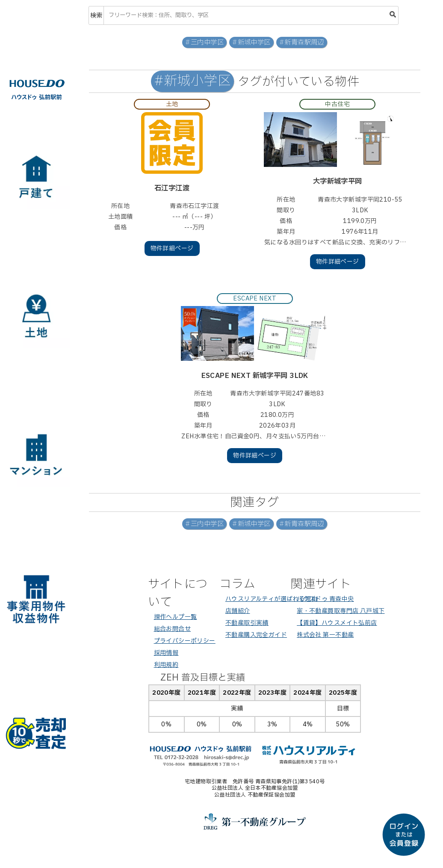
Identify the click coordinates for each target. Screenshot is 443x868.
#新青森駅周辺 (302, 43)
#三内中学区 (204, 43)
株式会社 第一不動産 (325, 635)
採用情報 (166, 653)
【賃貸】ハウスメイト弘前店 (337, 623)
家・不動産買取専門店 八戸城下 (341, 611)
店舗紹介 (238, 611)
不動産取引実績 (247, 623)
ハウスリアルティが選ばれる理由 (271, 599)
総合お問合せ (173, 629)
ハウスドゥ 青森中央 (325, 599)
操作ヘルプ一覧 (176, 617)
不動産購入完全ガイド (256, 635)
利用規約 (166, 665)
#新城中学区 (251, 43)
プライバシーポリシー (185, 641)
